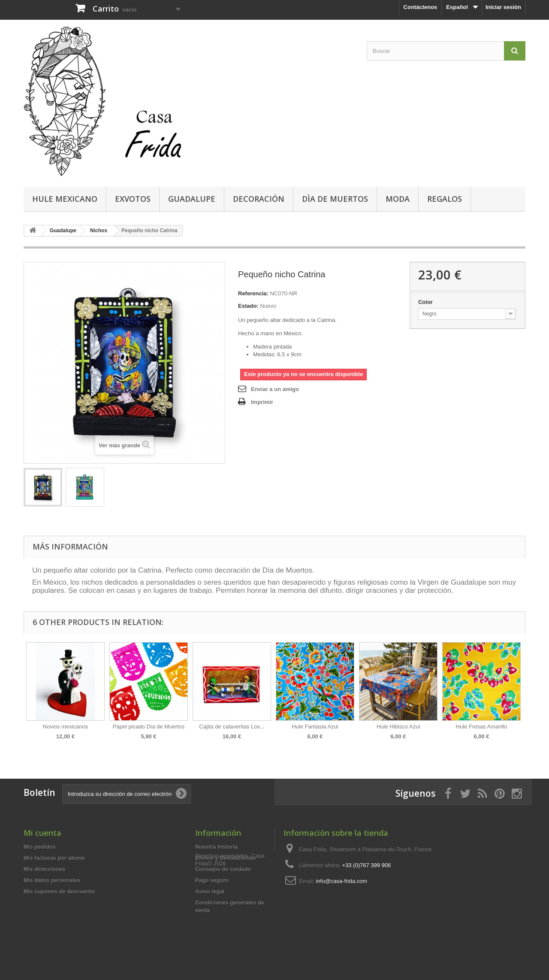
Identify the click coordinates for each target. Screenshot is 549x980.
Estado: (248, 306)
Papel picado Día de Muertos (149, 727)
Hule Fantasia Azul (315, 727)
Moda (398, 199)
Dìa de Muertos (335, 199)
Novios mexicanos (66, 727)
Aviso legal (210, 891)
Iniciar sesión (503, 7)
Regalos (445, 199)
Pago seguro (212, 880)
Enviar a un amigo (275, 389)
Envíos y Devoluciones (226, 858)
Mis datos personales (52, 880)
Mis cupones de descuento (59, 891)
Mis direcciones (45, 869)
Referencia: (253, 293)
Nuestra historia (216, 847)
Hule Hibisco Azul (398, 727)
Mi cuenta (42, 833)
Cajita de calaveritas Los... (232, 727)
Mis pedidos (40, 847)
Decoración (259, 199)
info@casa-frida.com (342, 881)
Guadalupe (192, 199)
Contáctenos (421, 7)
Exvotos (133, 199)
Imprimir (262, 402)
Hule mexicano (65, 199)
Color (426, 302)
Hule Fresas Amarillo (482, 727)
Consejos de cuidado (223, 869)
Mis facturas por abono (54, 858)
